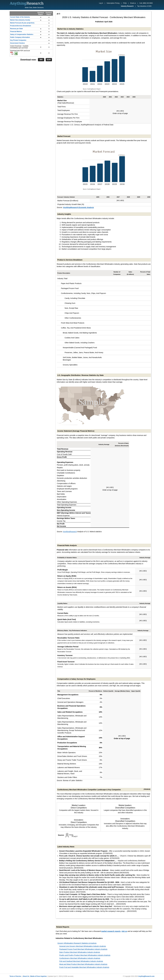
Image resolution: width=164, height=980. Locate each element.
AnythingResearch (70, 532)
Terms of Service (15, 976)
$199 (49, 60)
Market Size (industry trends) (20, 20)
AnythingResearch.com (146, 976)
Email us (133, 3)
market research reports (111, 931)
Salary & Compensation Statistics (22, 34)
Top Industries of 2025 (144, 6)
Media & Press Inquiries (38, 976)
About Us (26, 976)
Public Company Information (20, 37)
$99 (41, 60)
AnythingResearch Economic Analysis (78, 207)
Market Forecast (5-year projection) (22, 23)
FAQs (125, 3)
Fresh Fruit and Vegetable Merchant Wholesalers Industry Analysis (84, 967)
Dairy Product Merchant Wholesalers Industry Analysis (80, 952)
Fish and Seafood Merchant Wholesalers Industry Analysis (81, 961)
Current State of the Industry (20, 17)
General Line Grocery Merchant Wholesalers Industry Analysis (83, 946)
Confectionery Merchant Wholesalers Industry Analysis (80, 958)
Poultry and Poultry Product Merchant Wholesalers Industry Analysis (85, 955)
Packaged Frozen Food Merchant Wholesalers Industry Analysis (83, 949)
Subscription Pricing (113, 3)
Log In (101, 3)
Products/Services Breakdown (21, 26)
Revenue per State (16, 29)
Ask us (124, 931)
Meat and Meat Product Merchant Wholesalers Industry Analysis (83, 964)
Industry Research (127, 6)
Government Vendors (17, 43)
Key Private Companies (18, 40)
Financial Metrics (16, 32)
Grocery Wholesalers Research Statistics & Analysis (77, 943)
